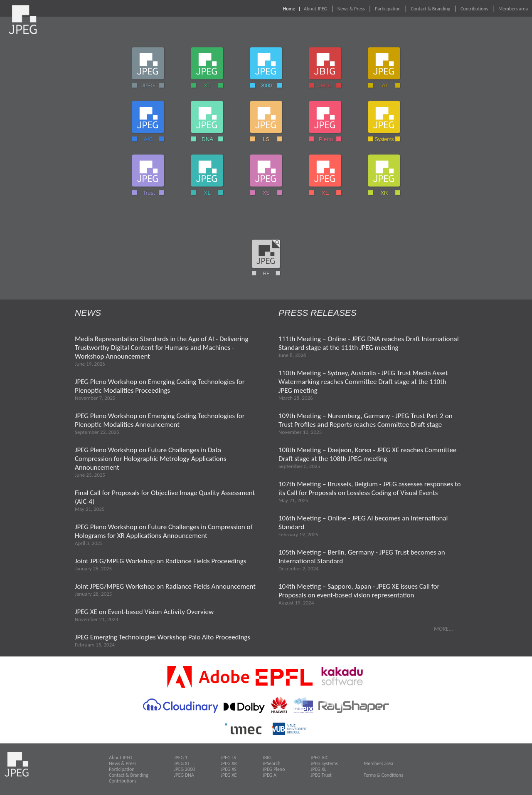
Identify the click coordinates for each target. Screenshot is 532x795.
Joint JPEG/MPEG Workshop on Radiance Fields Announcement (165, 586)
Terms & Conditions (383, 775)
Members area (513, 9)
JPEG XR (229, 763)
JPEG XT (182, 763)
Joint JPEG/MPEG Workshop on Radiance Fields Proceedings (160, 561)
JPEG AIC (320, 758)
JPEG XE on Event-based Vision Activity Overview (144, 612)
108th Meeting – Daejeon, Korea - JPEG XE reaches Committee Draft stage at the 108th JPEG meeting (367, 454)
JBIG (267, 758)
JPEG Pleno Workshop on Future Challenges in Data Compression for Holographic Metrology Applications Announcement (150, 459)
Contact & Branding (431, 9)
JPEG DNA (184, 775)
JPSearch (272, 763)
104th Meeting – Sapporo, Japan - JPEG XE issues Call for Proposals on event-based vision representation (359, 591)
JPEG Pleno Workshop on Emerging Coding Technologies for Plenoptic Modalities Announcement (160, 420)
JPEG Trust (321, 775)
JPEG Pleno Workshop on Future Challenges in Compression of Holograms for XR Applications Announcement (164, 531)
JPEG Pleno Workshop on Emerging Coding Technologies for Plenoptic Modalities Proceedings (160, 386)
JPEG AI (270, 775)
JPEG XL (319, 769)
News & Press (351, 9)
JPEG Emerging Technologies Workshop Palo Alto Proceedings (163, 637)
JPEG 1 (181, 758)
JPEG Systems (324, 763)
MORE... (443, 629)
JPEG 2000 (185, 769)
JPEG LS (228, 758)
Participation (388, 9)
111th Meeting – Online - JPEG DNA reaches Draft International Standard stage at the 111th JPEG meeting (369, 343)
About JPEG (315, 9)
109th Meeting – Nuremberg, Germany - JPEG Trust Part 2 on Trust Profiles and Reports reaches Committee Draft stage (366, 420)
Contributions (474, 9)
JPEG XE (229, 775)
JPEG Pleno (274, 769)
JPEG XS (229, 769)
